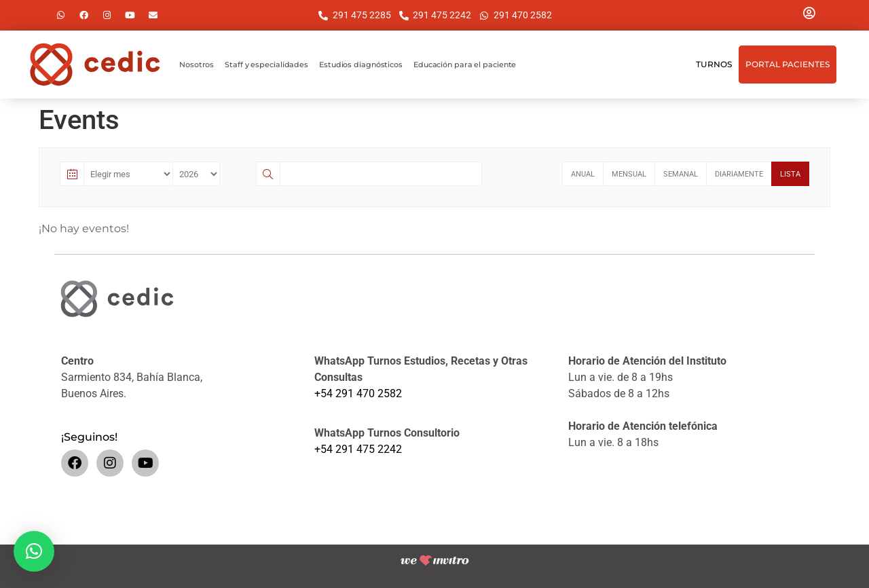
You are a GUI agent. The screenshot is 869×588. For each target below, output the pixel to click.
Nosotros (197, 65)
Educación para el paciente (465, 65)
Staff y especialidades (266, 65)
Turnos (714, 64)
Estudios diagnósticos (361, 65)
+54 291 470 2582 (358, 393)
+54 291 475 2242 (358, 449)
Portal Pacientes (788, 64)
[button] (34, 551)
